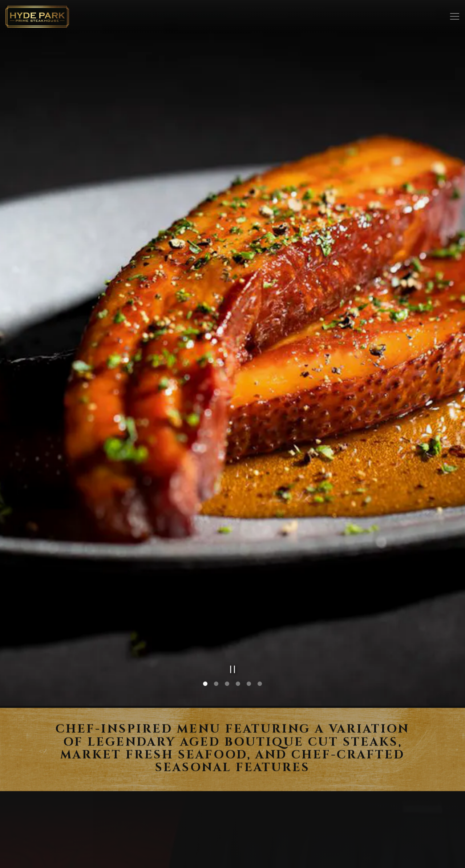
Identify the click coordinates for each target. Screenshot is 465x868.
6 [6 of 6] (260, 639)
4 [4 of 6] (238, 639)
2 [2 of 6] (216, 639)
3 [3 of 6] (227, 639)
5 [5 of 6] (249, 639)
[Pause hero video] (233, 624)
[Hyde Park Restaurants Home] (37, 16)
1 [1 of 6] (205, 639)
